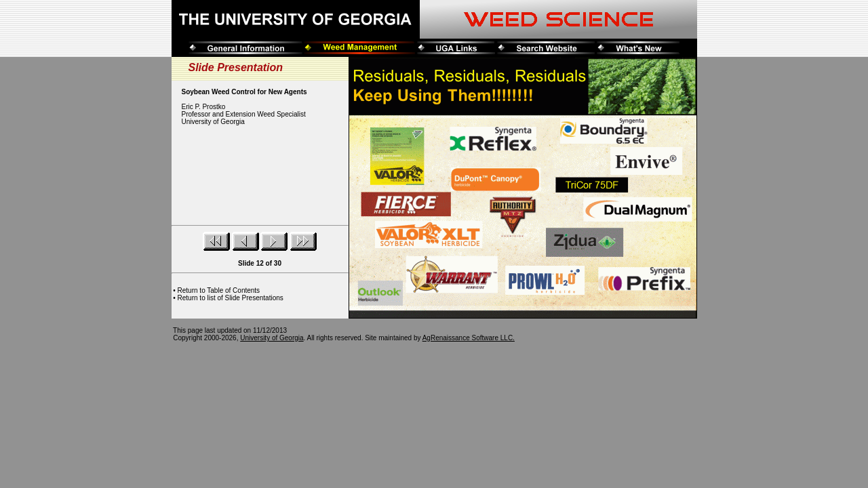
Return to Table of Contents (219, 290)
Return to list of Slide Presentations (231, 298)
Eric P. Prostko (204, 107)
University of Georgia (272, 338)
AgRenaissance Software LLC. (469, 338)
